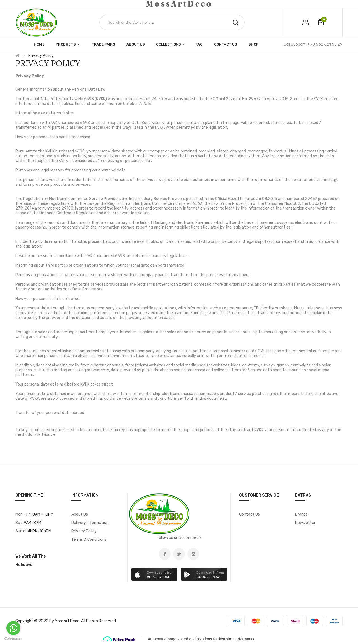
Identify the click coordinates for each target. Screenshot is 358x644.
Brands (301, 514)
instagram (193, 554)
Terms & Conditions (89, 540)
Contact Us (249, 514)
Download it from (161, 575)
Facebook (165, 554)
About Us (80, 514)
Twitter (179, 554)
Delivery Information (90, 523)
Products (66, 44)
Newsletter (305, 523)
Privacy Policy (41, 56)
